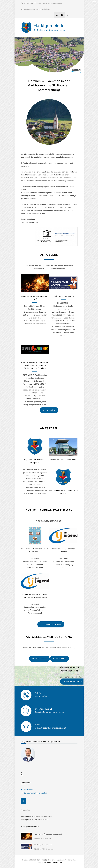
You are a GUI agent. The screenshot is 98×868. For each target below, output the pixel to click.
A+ (57, 15)
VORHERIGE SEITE (39, 659)
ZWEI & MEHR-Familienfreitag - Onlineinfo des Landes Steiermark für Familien (35, 365)
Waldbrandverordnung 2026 (63, 460)
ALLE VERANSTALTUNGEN (51, 624)
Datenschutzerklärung (54, 863)
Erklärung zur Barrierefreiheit (36, 793)
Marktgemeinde (49, 27)
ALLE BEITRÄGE (49, 410)
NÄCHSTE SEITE (60, 659)
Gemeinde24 (42, 860)
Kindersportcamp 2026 (63, 296)
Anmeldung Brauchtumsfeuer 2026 (48, 834)
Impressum (29, 789)
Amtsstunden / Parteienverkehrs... (37, 9)
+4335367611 (28, 3)
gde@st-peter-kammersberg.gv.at (49, 3)
